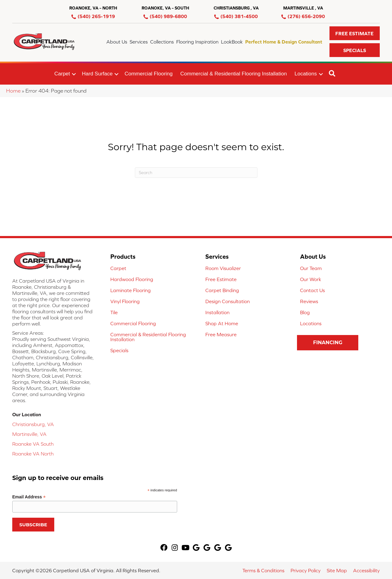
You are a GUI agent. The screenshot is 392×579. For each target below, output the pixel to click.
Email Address (29, 497)
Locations (306, 74)
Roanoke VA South (33, 444)
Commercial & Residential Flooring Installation (234, 74)
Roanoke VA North (33, 454)
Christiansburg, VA (33, 424)
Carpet (62, 74)
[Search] (196, 173)
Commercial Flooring (148, 74)
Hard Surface (97, 74)
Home (13, 91)
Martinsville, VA (29, 434)
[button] (355, 33)
